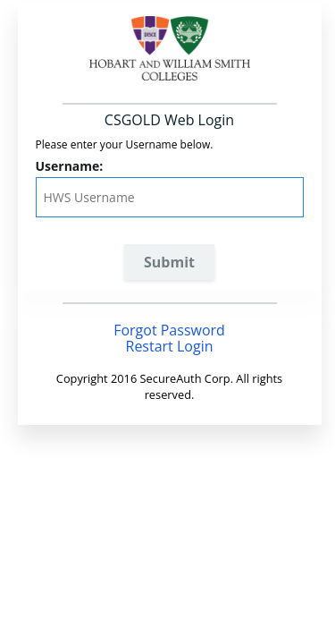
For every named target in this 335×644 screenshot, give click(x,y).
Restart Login (170, 346)
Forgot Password (169, 330)
